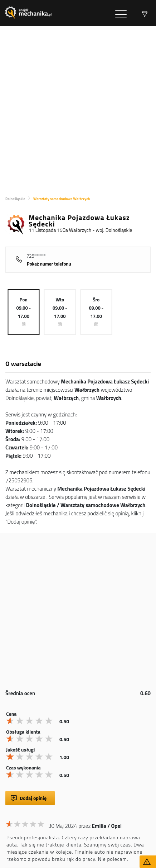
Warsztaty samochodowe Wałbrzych (62, 199)
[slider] (30, 721)
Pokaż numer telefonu (49, 264)
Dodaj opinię (33, 798)
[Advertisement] (78, 108)
